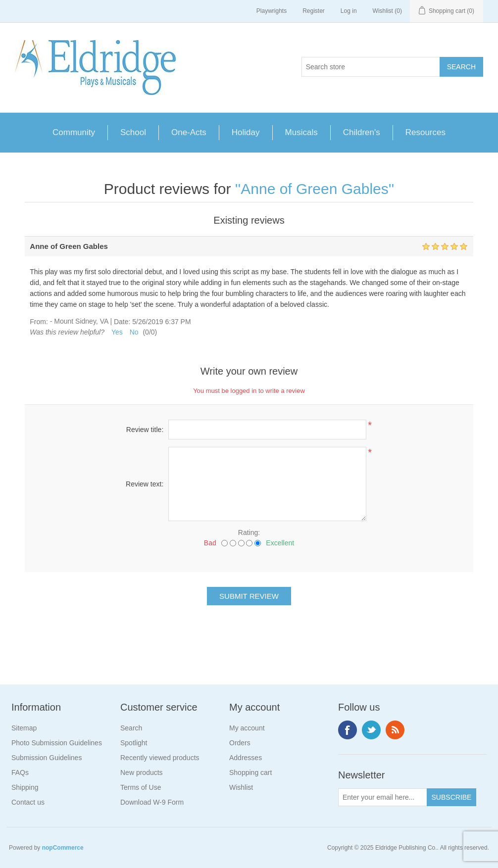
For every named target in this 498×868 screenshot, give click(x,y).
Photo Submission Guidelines (57, 743)
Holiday (246, 132)
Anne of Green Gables (315, 189)
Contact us (28, 802)
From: (39, 322)
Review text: (145, 484)
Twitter (371, 730)
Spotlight (134, 743)
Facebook (348, 730)
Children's (362, 132)
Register (314, 11)
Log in (349, 11)
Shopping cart (250, 772)
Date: (122, 322)
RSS (395, 730)
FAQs (20, 772)
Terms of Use (141, 787)
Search (131, 728)
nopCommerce (63, 848)
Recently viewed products (160, 758)
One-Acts (189, 132)
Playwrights (272, 11)
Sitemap (24, 728)
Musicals (301, 132)
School (133, 132)
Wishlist (241, 787)
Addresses (246, 758)
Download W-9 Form (152, 802)
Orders (240, 743)
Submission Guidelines (47, 758)
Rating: (249, 532)
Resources (425, 132)
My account (247, 728)
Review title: (145, 430)
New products (142, 772)
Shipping (25, 787)
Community (74, 132)
